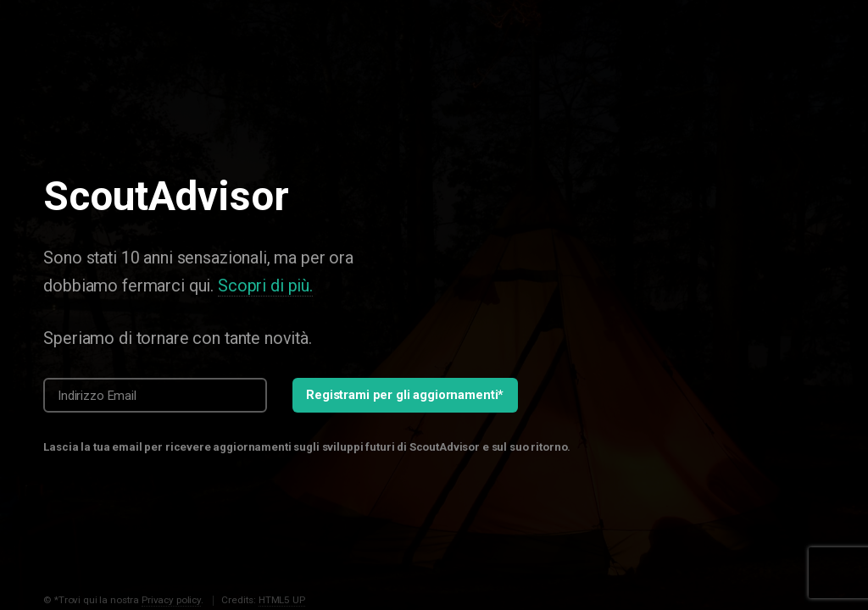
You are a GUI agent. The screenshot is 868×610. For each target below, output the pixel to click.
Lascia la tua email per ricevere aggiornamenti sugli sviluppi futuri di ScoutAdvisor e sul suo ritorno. (307, 447)
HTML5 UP (282, 600)
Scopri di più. (265, 286)
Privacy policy (171, 600)
